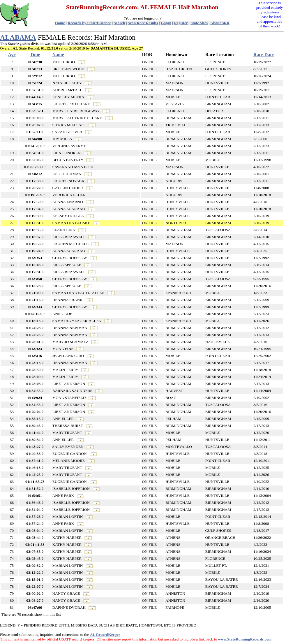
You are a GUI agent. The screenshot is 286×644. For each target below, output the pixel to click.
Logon (166, 23)
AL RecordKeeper (105, 635)
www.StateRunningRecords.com (245, 639)
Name (58, 55)
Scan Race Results (143, 23)
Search (119, 23)
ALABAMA (18, 37)
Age (12, 55)
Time (35, 55)
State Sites (199, 23)
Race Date (264, 55)
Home (60, 23)
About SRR (220, 23)
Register (181, 23)
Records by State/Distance (89, 23)
